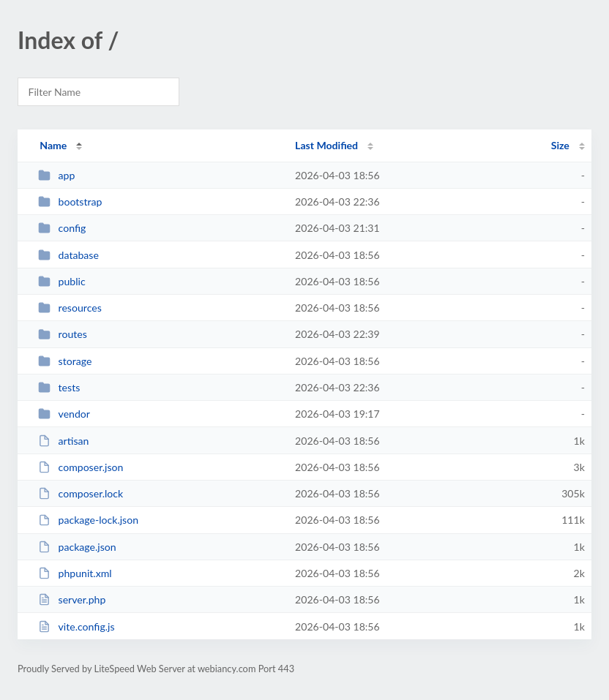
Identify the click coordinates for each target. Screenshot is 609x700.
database (68, 255)
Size (560, 145)
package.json (77, 547)
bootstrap (70, 202)
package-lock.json (88, 520)
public (61, 281)
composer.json (81, 467)
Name (53, 145)
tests (59, 387)
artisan (63, 441)
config (62, 228)
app (56, 175)
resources (70, 308)
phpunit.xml (75, 573)
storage (65, 361)
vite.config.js (76, 626)
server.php (72, 599)
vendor (64, 414)
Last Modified (326, 145)
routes (63, 334)
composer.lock (81, 493)
